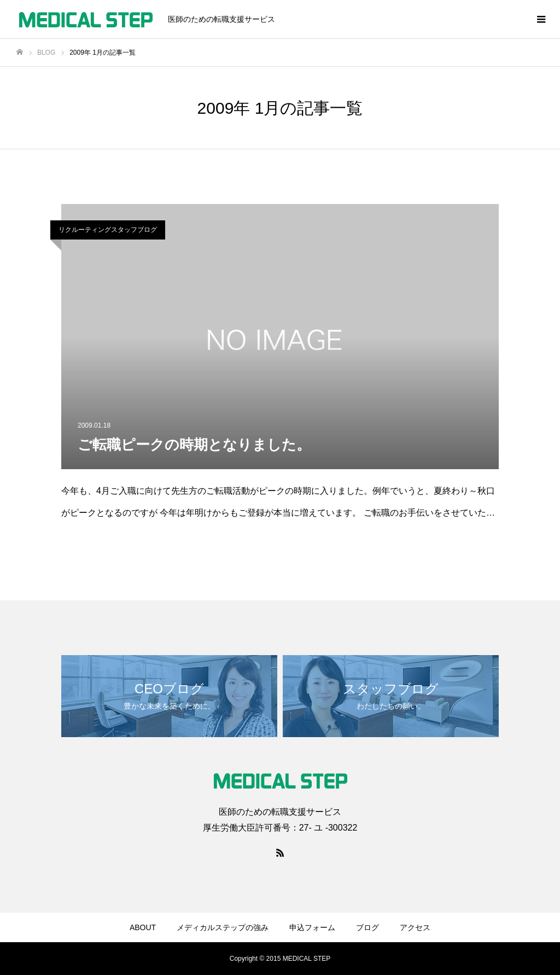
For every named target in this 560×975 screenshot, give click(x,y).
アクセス (415, 927)
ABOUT (143, 927)
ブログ (367, 927)
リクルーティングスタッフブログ (108, 230)
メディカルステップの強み (223, 927)
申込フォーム (312, 927)
